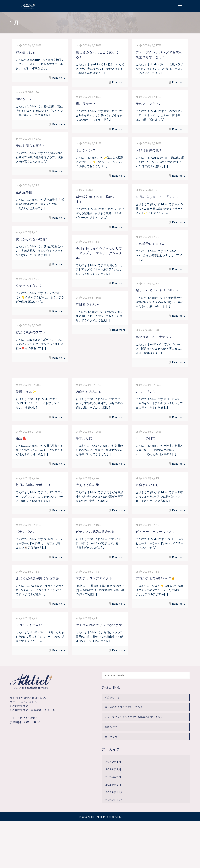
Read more (59, 78)
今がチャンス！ (87, 150)
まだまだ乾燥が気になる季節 (37, 578)
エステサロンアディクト (94, 578)
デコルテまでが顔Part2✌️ (155, 578)
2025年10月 (114, 800)
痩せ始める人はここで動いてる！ (124, 707)
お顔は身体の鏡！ (149, 150)
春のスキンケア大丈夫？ (154, 337)
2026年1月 (113, 785)
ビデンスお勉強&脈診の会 (95, 532)
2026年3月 (113, 769)
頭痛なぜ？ (24, 99)
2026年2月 (113, 777)
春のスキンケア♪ (148, 104)
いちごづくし (146, 391)
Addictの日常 (146, 438)
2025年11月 (114, 792)
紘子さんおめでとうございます (99, 625)
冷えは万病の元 (87, 485)
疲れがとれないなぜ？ (32, 239)
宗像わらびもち (147, 485)
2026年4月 (113, 762)
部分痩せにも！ (27, 52)
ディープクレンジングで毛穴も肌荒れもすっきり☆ (134, 717)
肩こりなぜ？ (86, 104)
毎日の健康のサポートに (34, 485)
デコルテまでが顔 (29, 625)
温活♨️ (21, 438)
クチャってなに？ (29, 286)
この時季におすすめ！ (152, 244)
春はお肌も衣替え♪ (30, 145)
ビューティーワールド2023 (156, 532)
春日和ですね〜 (87, 304)
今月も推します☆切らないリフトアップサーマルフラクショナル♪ (99, 253)
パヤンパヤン (26, 532)
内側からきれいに (89, 391)
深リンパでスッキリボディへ (157, 290)
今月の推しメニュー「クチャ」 (159, 197)
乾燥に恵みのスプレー (32, 332)
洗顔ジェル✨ (26, 391)
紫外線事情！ (26, 192)
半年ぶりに (84, 438)
